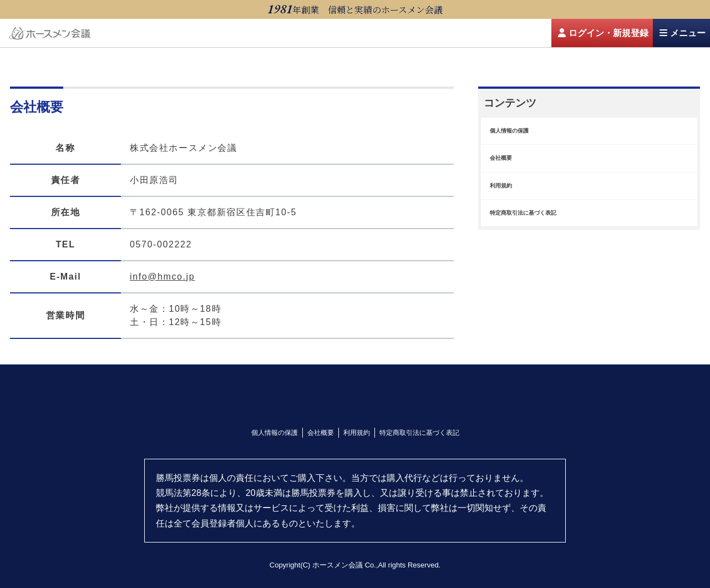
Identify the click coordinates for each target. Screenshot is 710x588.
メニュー (683, 33)
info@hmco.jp (162, 277)
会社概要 (321, 433)
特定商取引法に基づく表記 (419, 433)
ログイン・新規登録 (603, 33)
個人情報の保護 (275, 433)
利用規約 (357, 433)
